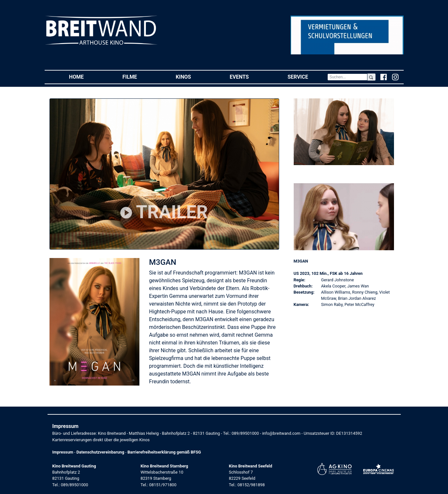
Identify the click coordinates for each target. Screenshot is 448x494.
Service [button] (307, 77)
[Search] (347, 77)
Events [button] (249, 77)
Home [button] (86, 77)
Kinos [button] (193, 77)
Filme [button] (139, 77)
